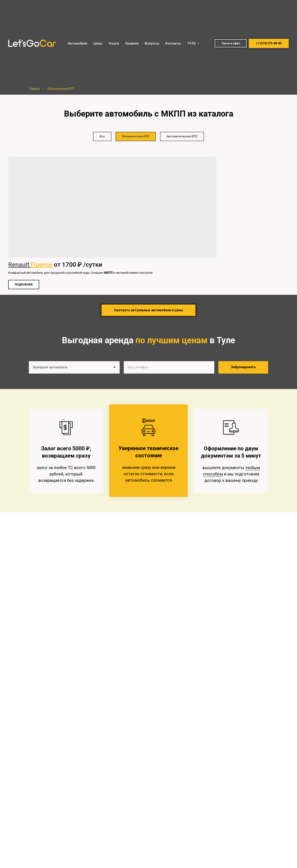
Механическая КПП (61, 89)
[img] (112, 207)
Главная (34, 89)
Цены (98, 43)
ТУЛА (192, 43)
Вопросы (152, 43)
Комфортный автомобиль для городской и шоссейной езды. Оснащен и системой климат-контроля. (81, 273)
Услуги (114, 43)
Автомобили (77, 43)
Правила (132, 43)
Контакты (173, 43)
